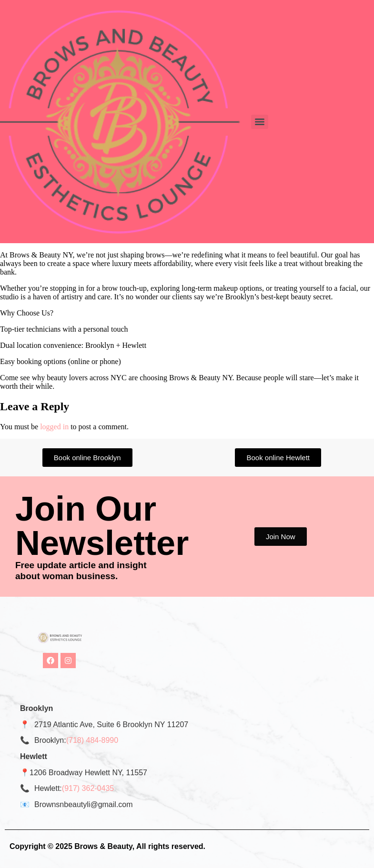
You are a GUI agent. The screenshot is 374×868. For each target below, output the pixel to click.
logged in (54, 427)
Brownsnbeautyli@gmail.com (84, 804)
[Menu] (260, 122)
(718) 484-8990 (92, 740)
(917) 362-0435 (88, 788)
